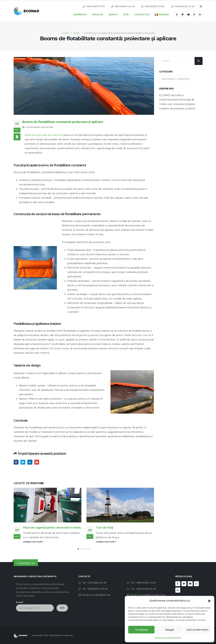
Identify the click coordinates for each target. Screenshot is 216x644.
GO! (62, 608)
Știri (126, 14)
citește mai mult (33, 542)
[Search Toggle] (201, 7)
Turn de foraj (104, 528)
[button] (209, 601)
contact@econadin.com (152, 595)
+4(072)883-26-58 (97, 583)
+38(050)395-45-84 (154, 6)
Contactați (142, 14)
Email (37, 462)
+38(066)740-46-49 (124, 6)
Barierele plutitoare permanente (44, 135)
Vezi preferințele (198, 630)
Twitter (23, 462)
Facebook (16, 462)
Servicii (113, 14)
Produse (98, 14)
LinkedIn (30, 462)
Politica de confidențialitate (168, 637)
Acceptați (141, 630)
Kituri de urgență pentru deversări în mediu (52, 528)
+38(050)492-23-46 (184, 6)
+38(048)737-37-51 (95, 6)
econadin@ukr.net (100, 595)
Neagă (170, 630)
